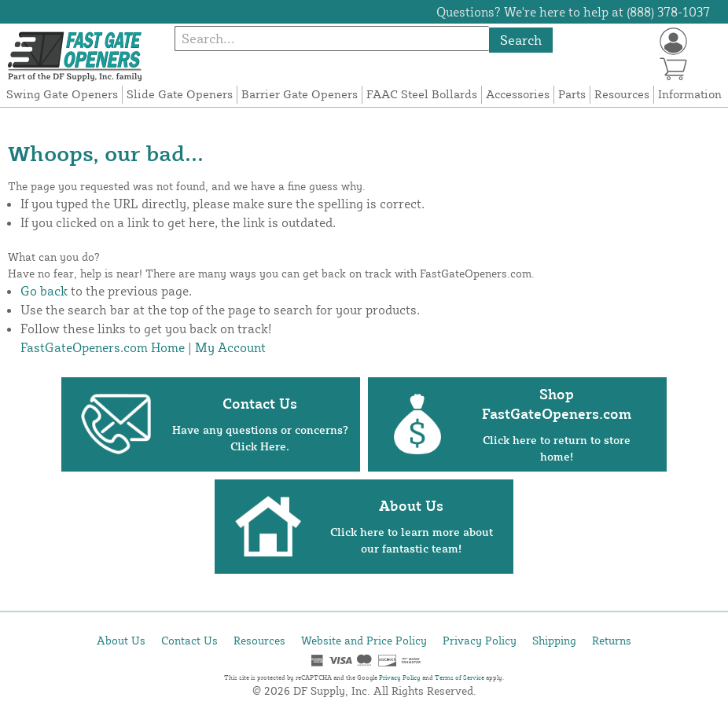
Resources (622, 94)
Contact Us (189, 640)
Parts (572, 94)
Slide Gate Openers (180, 94)
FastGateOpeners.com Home (103, 347)
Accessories (518, 94)
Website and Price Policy (364, 640)
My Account (230, 347)
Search (521, 40)
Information (690, 94)
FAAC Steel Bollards (422, 94)
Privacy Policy (480, 640)
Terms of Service (460, 677)
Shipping (554, 640)
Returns (612, 640)
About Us (121, 640)
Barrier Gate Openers (300, 94)
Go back (44, 291)
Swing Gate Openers (62, 94)
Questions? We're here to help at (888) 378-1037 (573, 12)
